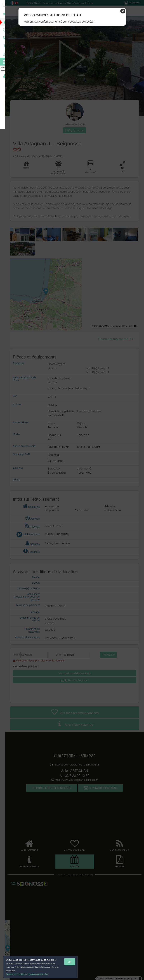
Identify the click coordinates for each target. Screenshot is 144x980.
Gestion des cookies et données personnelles (27, 974)
